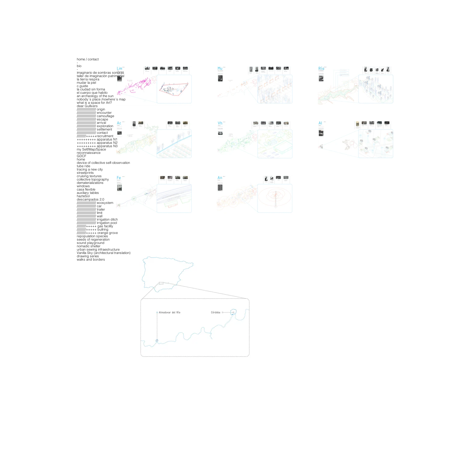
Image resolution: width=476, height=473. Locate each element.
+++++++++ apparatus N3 (97, 146)
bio (79, 66)
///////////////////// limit (90, 213)
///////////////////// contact (92, 133)
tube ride (83, 166)
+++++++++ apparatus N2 (97, 143)
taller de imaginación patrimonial (100, 76)
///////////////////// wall (90, 216)
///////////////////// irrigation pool (97, 223)
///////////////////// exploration (95, 126)
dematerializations (90, 183)
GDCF (82, 156)
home (81, 159)
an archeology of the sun (95, 96)
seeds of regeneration (93, 240)
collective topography (93, 179)
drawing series (88, 256)
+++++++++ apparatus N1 (97, 139)
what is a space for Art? (94, 103)
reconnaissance (89, 153)
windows (83, 186)
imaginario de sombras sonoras (100, 73)
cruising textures (89, 176)
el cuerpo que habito (92, 93)
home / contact (88, 59)
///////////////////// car (89, 206)
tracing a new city (90, 169)
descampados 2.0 (90, 199)
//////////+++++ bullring (93, 230)
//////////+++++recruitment (95, 136)
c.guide (82, 86)
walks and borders (91, 260)
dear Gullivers (87, 106)
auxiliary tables (88, 193)
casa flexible (86, 189)
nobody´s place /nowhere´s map (101, 99)
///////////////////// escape (92, 119)
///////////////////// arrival (91, 123)
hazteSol (83, 196)
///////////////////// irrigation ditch (97, 220)
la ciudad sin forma (91, 89)
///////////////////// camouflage (95, 116)
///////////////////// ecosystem (95, 203)
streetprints (85, 173)
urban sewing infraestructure (98, 250)
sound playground (91, 243)
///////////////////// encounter (94, 113)
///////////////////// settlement (94, 129)
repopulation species (92, 236)
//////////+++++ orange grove (97, 233)
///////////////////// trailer (91, 209)
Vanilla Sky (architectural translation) (104, 253)
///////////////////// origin (91, 109)
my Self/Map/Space (91, 149)
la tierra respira (88, 79)
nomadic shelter (89, 246)
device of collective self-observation (103, 163)
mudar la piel (86, 83)
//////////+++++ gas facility (95, 226)
